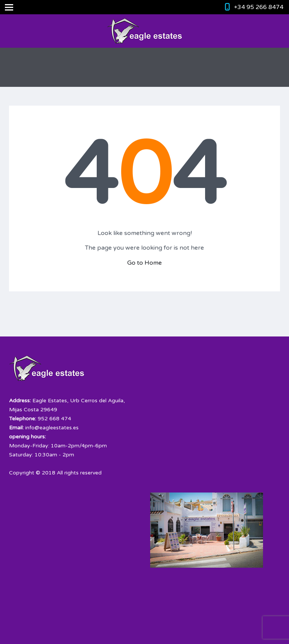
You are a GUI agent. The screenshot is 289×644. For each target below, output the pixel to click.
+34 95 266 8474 (259, 7)
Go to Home (144, 263)
